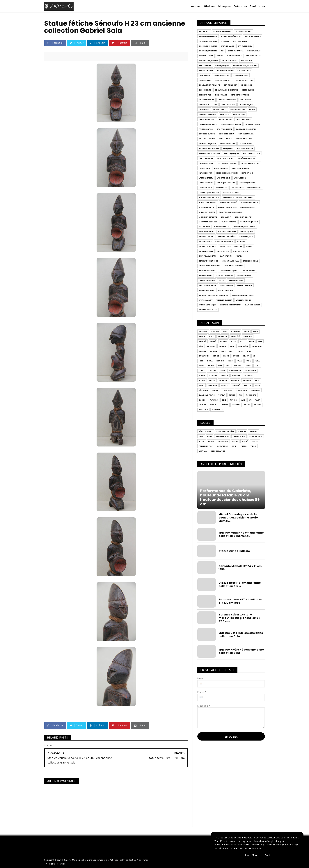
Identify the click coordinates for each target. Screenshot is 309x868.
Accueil (196, 6)
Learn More (251, 855)
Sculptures (257, 6)
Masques (224, 6)
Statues (210, 6)
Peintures (240, 6)
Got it (267, 855)
